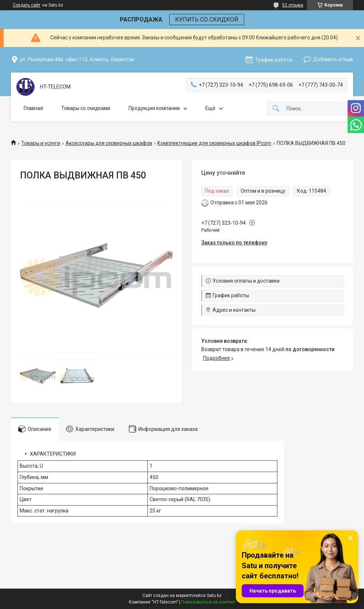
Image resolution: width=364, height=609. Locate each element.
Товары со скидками (86, 108)
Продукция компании (154, 108)
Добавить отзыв (333, 59)
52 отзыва (293, 5)
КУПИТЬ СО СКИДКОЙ (207, 19)
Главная (33, 108)
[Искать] (276, 109)
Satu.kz (214, 596)
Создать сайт (27, 5)
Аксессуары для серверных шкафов (109, 143)
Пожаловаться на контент (208, 602)
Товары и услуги (41, 143)
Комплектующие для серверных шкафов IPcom (214, 143)
